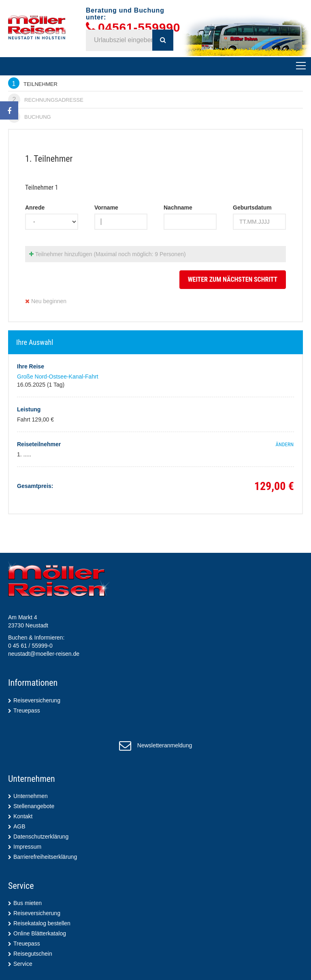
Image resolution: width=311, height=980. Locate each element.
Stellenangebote (34, 806)
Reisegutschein (33, 954)
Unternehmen (31, 796)
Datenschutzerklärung (41, 837)
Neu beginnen (46, 301)
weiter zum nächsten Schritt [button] (233, 279)
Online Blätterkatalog (40, 933)
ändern (285, 444)
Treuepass (27, 710)
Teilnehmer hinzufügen (108, 254)
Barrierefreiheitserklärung (45, 857)
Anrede (35, 208)
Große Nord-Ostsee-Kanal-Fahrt (58, 377)
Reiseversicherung (37, 700)
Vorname (106, 208)
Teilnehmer (33, 83)
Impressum (27, 847)
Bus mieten (28, 903)
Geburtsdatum (252, 208)
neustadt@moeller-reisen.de (44, 654)
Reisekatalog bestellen (42, 923)
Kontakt (23, 816)
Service (23, 964)
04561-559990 (139, 28)
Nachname (178, 208)
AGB (19, 826)
